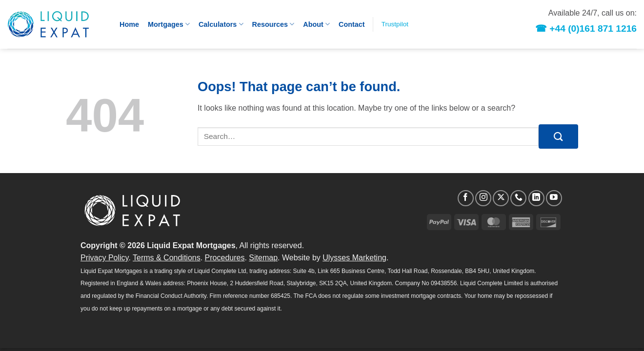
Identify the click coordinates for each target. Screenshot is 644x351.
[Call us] (518, 198)
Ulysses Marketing (354, 258)
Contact (352, 24)
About (316, 24)
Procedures (225, 258)
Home (129, 24)
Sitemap (263, 258)
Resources (273, 24)
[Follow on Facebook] (466, 198)
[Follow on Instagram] (483, 198)
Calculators (221, 24)
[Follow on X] (501, 198)
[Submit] (558, 136)
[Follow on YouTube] (554, 198)
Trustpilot (395, 24)
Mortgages (169, 24)
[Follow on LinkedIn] (536, 198)
